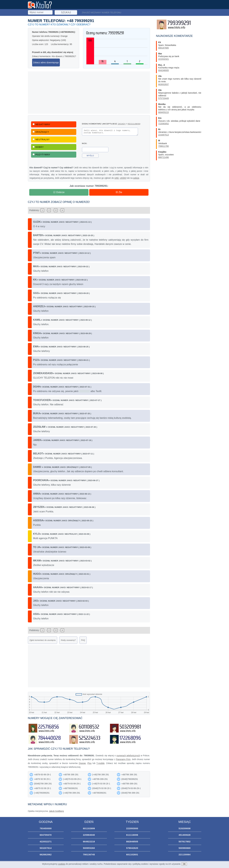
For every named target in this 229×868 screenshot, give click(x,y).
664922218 (89, 842)
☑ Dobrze (59, 192)
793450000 (46, 828)
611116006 (132, 835)
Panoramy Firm (123, 759)
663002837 (164, 84)
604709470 (46, 835)
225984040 (89, 835)
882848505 (132, 842)
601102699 (89, 828)
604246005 (164, 70)
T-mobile (101, 763)
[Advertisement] (89, 93)
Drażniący (41, 132)
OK (184, 864)
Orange (82, 763)
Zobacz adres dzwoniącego (46, 62)
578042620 (132, 848)
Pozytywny (41, 155)
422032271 (46, 842)
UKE (117, 178)
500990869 (185, 848)
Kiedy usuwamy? (68, 640)
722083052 (164, 124)
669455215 (164, 112)
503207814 (46, 848)
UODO (123, 178)
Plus (89, 763)
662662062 (46, 855)
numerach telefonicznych (128, 756)
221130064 (185, 855)
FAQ (83, 640)
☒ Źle (119, 192)
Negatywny (41, 124)
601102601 (132, 855)
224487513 (164, 135)
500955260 (89, 848)
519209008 (185, 828)
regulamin (134, 124)
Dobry (38, 147)
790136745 (89, 855)
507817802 (185, 842)
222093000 (132, 828)
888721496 (164, 157)
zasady (122, 124)
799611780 (164, 146)
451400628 (185, 835)
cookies (62, 864)
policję (136, 178)
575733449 (164, 98)
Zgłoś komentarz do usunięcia (43, 640)
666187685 (164, 48)
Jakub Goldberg (56, 811)
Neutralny (41, 139)
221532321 (164, 59)
